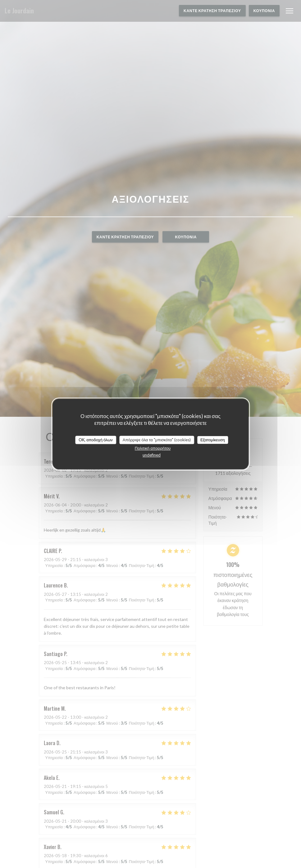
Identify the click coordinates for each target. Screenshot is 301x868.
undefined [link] (152, 455)
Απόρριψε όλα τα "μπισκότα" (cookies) (157, 440)
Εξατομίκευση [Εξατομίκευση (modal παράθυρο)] (213, 440)
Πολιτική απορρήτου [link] (153, 448)
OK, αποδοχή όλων (96, 440)
